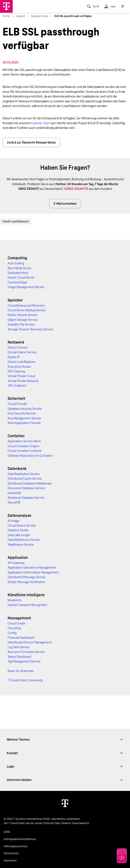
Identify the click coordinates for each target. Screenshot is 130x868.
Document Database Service (26, 488)
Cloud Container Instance (25, 451)
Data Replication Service (24, 474)
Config (12, 633)
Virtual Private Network (23, 381)
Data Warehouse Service (24, 540)
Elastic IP (14, 357)
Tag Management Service (24, 661)
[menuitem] (93, 6)
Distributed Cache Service (25, 479)
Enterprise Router (19, 367)
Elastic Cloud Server (21, 278)
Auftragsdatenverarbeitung (20, 839)
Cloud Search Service (22, 526)
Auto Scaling (16, 263)
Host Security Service (22, 413)
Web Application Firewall (24, 423)
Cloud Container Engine (23, 446)
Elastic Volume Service (23, 315)
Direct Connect (18, 348)
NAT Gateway (17, 371)
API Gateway (16, 563)
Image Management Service (26, 287)
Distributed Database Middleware (30, 483)
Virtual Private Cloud (21, 376)
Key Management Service (24, 418)
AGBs (7, 832)
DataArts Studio (18, 530)
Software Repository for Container (30, 456)
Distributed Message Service (27, 577)
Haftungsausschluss (16, 846)
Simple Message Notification (26, 582)
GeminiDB (14, 493)
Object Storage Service (23, 320)
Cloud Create (17, 623)
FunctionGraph (17, 282)
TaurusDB (14, 502)
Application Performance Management (33, 572)
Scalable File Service (21, 324)
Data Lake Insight (19, 535)
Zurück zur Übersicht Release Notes (31, 142)
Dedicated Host (18, 273)
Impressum (10, 861)
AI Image (13, 521)
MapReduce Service (21, 545)
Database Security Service (25, 409)
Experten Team (41, 123)
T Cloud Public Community (25, 680)
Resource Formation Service (26, 652)
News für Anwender (21, 671)
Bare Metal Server (19, 268)
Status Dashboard (19, 657)
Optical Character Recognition (27, 605)
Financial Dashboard (21, 638)
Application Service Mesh (24, 441)
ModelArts (15, 600)
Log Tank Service (19, 647)
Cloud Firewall (17, 404)
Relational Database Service (26, 498)
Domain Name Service (22, 352)
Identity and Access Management (30, 642)
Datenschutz (11, 853)
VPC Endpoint (17, 386)
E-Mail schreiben (65, 204)
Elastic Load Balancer (16, 221)
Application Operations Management (32, 568)
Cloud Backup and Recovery (26, 306)
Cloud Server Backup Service (27, 310)
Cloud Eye (14, 628)
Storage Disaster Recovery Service (30, 329)
